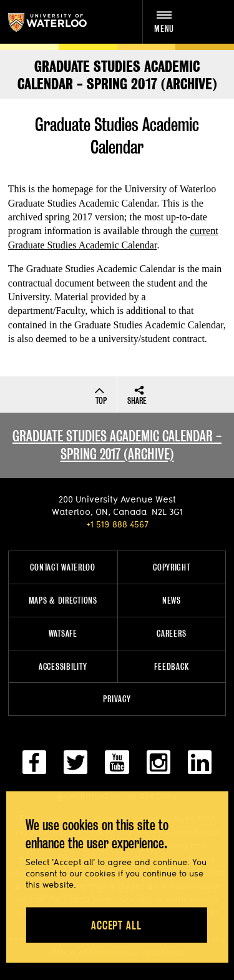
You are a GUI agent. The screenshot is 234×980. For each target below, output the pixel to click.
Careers (171, 633)
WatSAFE (63, 633)
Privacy (117, 699)
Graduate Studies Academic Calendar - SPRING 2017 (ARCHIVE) (117, 75)
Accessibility (63, 666)
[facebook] (34, 767)
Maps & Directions (63, 600)
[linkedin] (200, 767)
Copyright (171, 567)
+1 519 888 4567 (117, 524)
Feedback (171, 666)
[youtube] (117, 767)
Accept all (116, 925)
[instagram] (158, 767)
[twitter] (76, 767)
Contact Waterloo (63, 567)
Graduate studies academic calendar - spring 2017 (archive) (117, 445)
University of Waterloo (61, 22)
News (172, 600)
